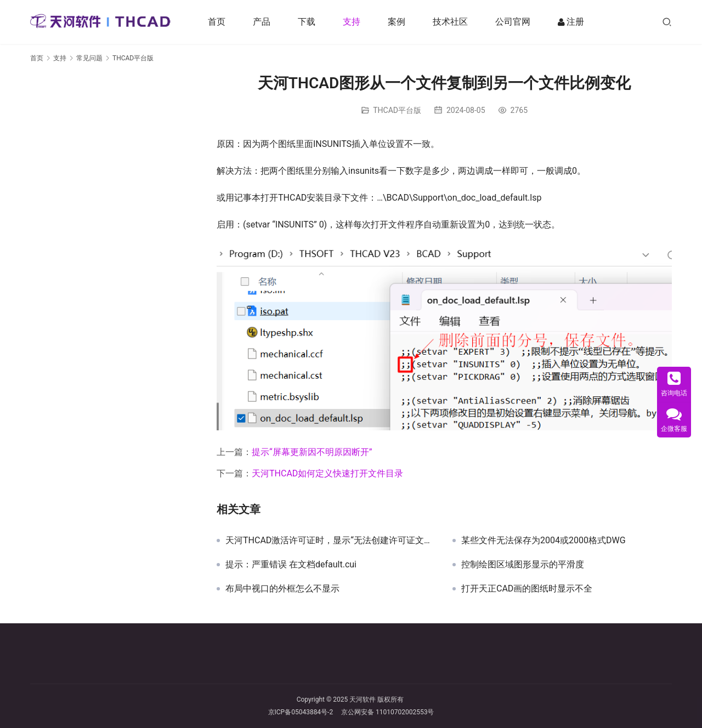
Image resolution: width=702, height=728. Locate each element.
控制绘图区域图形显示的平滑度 (523, 565)
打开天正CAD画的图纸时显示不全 (527, 589)
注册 (572, 22)
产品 (263, 22)
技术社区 (451, 22)
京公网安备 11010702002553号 (387, 712)
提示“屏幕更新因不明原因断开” (312, 452)
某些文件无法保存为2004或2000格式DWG (544, 541)
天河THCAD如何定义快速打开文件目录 (327, 473)
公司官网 (514, 22)
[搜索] (667, 22)
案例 (398, 22)
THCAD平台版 (397, 110)
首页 (218, 22)
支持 (353, 22)
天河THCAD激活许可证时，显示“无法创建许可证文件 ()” (331, 541)
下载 (308, 22)
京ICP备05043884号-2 (305, 712)
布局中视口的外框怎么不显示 (282, 589)
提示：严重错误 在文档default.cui (291, 565)
